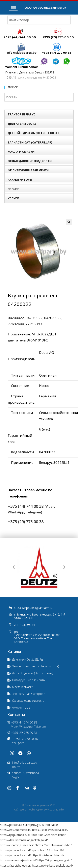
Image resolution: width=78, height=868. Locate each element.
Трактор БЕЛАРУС (21, 114)
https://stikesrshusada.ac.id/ (50, 830)
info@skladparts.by (21, 52)
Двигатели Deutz (31, 72)
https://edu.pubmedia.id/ (16, 830)
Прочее (13, 189)
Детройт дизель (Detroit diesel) (34, 133)
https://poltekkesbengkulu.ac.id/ (53, 865)
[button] (14, 567)
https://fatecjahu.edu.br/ (16, 865)
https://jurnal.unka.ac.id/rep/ (18, 850)
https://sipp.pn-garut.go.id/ (55, 860)
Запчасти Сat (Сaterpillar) (30, 142)
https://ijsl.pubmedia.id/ (15, 835)
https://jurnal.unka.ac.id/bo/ (54, 845)
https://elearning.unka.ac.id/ (18, 845)
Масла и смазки (21, 152)
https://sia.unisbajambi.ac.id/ (18, 860)
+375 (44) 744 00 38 (20, 37)
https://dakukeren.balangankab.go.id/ (24, 840)
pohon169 (44, 850)
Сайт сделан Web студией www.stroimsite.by (39, 810)
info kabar (51, 825)
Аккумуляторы (20, 180)
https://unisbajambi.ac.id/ (48, 855)
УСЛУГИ (13, 198)
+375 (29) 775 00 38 (58, 37)
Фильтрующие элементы (28, 170)
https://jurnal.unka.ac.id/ (15, 855)
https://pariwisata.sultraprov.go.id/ (22, 825)
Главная (11, 72)
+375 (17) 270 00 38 (57, 52)
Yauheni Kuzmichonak (21, 67)
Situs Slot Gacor (41, 835)
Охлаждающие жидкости (30, 161)
